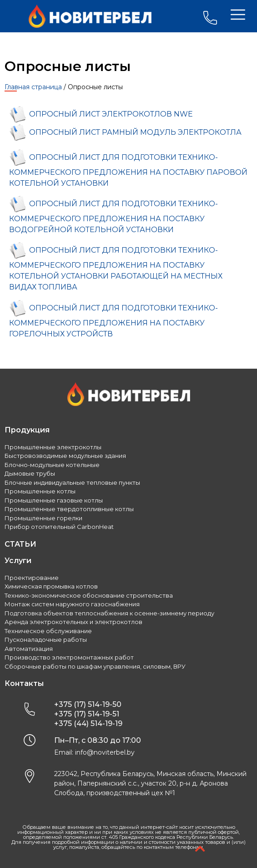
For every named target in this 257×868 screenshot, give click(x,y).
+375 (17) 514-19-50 (88, 704)
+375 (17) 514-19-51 (87, 714)
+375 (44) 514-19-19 (88, 723)
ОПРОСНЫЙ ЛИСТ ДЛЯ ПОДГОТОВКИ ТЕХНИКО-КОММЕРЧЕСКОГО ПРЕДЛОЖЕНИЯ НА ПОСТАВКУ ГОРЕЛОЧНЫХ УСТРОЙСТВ (113, 321)
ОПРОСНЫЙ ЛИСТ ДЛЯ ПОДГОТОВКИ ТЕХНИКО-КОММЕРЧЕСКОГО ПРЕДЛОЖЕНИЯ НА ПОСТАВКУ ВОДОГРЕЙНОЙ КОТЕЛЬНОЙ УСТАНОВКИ (113, 217)
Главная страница (33, 87)
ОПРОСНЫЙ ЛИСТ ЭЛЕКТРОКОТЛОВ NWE (111, 114)
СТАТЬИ (20, 544)
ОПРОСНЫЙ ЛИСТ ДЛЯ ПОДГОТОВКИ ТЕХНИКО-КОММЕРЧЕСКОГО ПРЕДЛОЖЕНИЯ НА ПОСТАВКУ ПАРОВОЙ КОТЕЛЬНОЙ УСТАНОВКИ (128, 170)
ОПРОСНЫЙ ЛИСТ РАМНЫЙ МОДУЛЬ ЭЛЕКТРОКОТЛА (135, 133)
